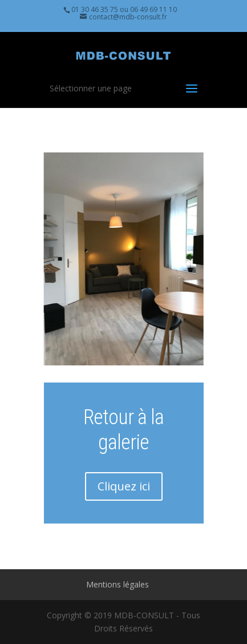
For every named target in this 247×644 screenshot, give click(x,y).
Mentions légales (118, 584)
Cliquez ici (124, 486)
